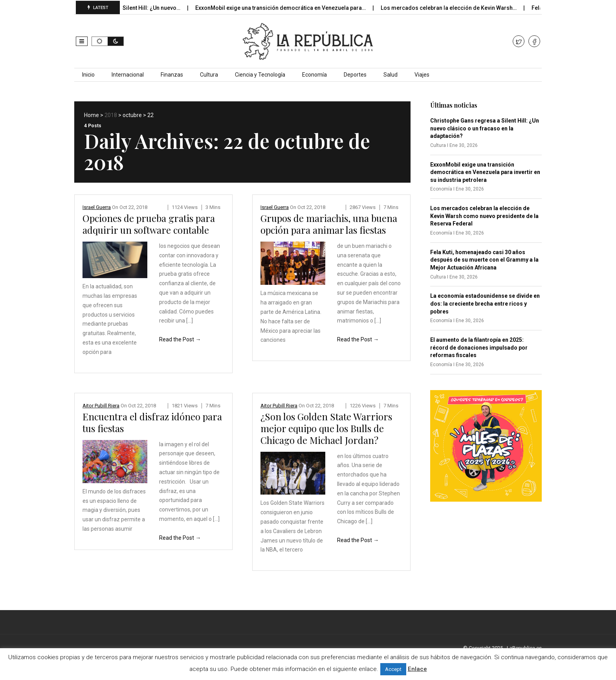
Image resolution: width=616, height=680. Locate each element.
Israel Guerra (97, 207)
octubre (132, 115)
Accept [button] (393, 669)
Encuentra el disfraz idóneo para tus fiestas (152, 422)
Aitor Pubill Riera (101, 406)
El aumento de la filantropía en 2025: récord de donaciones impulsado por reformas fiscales (479, 347)
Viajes (422, 75)
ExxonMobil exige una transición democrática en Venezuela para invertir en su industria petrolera (485, 172)
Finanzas (172, 75)
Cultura (209, 75)
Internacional (128, 75)
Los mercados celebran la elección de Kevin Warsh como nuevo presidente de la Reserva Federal (484, 216)
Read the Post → (180, 339)
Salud (390, 75)
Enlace (417, 669)
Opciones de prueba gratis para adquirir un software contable (149, 224)
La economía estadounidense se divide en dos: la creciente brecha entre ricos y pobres (485, 303)
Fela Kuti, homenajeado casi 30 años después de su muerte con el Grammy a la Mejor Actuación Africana (484, 260)
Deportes (355, 75)
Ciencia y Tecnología (260, 75)
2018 (111, 115)
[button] (82, 41)
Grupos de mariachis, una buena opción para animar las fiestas (329, 224)
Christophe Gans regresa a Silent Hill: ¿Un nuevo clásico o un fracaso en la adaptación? (485, 128)
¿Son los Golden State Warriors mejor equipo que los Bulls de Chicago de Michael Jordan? (326, 428)
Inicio (88, 75)
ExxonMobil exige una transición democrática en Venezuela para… (287, 8)
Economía (314, 75)
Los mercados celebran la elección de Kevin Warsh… (455, 8)
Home (92, 115)
